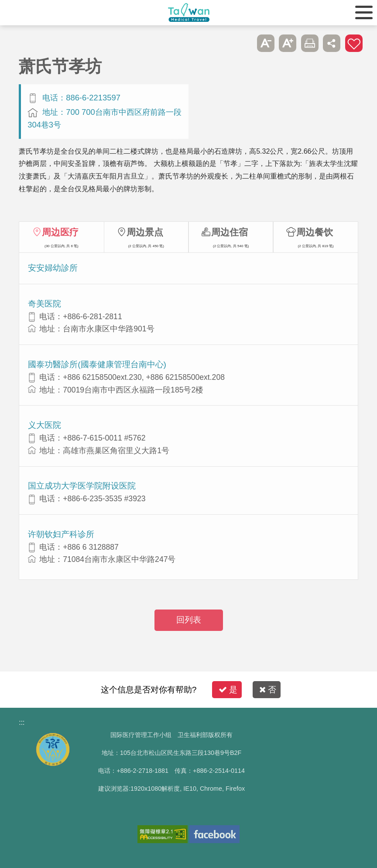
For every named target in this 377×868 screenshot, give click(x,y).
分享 (332, 43)
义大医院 (45, 425)
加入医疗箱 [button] (354, 43)
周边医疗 (60, 232)
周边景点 (145, 232)
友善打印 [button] (310, 43)
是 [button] (228, 690)
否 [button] (268, 690)
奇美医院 (45, 304)
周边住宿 (230, 232)
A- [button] (266, 43)
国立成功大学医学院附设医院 (82, 486)
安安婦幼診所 (53, 268)
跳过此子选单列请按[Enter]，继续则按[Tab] (244, 43)
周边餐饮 (315, 232)
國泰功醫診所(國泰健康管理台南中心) (97, 364)
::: (22, 722)
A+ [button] (288, 43)
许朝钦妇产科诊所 (61, 534)
